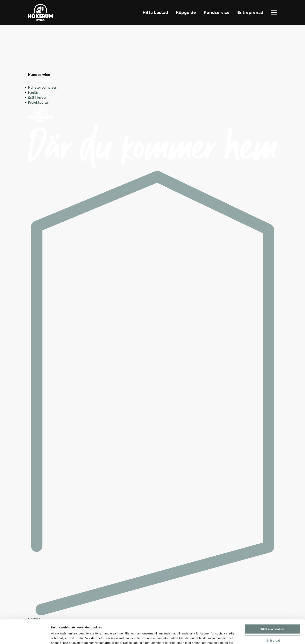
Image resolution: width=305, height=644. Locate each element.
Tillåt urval (273, 617)
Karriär (33, 93)
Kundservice (217, 12)
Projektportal (38, 103)
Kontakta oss (46, 81)
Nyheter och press (42, 88)
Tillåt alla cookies (273, 605)
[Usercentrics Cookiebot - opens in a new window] (25, 636)
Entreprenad (250, 12)
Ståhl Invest (37, 98)
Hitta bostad (155, 12)
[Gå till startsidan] (40, 13)
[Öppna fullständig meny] (274, 12)
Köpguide (186, 12)
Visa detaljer (211, 636)
